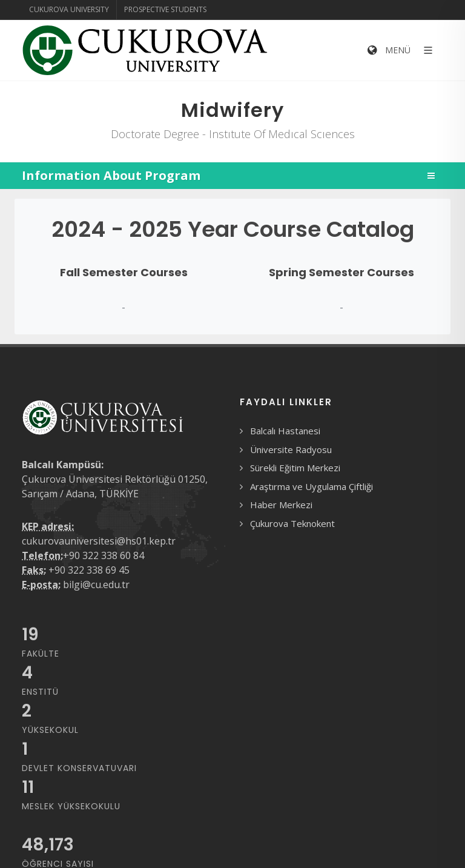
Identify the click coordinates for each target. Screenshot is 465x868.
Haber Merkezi (281, 505)
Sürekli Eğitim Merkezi (295, 468)
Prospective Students (165, 9)
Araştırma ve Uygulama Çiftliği (312, 486)
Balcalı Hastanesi (285, 431)
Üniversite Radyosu (291, 449)
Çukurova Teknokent (292, 523)
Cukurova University (69, 9)
